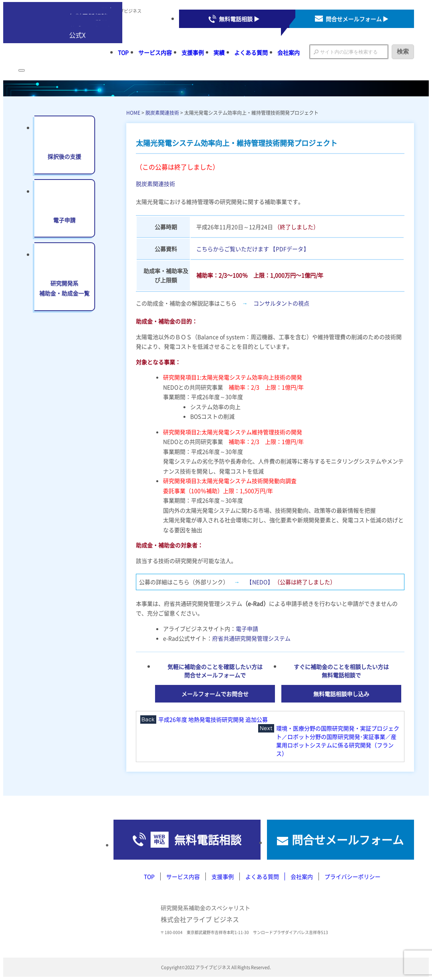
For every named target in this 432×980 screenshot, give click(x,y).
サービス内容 (155, 52)
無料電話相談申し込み (341, 694)
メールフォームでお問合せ (215, 694)
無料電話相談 (208, 840)
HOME (133, 113)
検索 (403, 51)
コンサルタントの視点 (281, 303)
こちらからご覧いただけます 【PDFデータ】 (253, 249)
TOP (123, 52)
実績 (219, 52)
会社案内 (289, 52)
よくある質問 (251, 52)
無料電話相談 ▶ (239, 19)
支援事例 (193, 52)
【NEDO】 (260, 582)
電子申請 (247, 629)
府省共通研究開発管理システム (251, 638)
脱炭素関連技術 (162, 113)
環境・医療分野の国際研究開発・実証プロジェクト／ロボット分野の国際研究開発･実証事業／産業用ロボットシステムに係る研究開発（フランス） (338, 741)
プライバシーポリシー (352, 876)
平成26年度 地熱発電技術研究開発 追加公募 (213, 719)
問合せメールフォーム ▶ (357, 19)
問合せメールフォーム (348, 840)
